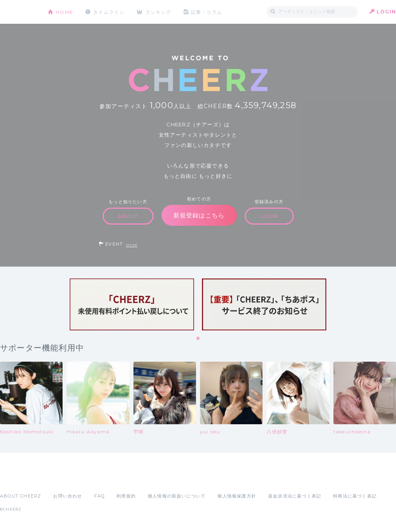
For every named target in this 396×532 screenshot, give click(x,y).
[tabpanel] (132, 304)
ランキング (159, 12)
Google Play (60, 479)
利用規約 (126, 496)
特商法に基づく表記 (355, 496)
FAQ (100, 496)
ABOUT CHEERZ (21, 496)
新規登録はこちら (199, 215)
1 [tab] (198, 339)
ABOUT (128, 216)
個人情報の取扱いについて (177, 496)
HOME (65, 12)
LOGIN (386, 12)
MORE (132, 245)
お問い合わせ (68, 496)
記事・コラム (207, 12)
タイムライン (109, 12)
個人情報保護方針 (237, 496)
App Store (18, 479)
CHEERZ (18, 12)
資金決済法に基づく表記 (295, 496)
